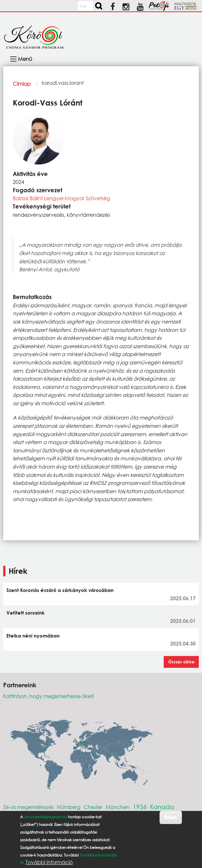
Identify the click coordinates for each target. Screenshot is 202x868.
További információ (49, 862)
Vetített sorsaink (26, 613)
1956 (140, 807)
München (118, 807)
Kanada (162, 807)
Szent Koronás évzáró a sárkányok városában (60, 590)
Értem (171, 817)
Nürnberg (69, 807)
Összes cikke (181, 662)
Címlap (22, 84)
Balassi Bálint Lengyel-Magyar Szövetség (61, 198)
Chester (93, 807)
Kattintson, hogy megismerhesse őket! (49, 696)
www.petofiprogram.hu (45, 817)
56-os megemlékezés (28, 807)
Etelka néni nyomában (33, 636)
